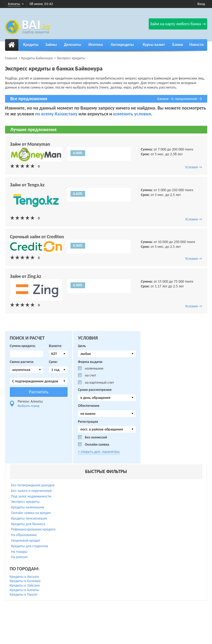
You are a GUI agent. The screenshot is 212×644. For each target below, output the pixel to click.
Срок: (53, 362)
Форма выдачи (90, 362)
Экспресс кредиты (25, 502)
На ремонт (20, 557)
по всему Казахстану (56, 114)
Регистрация (88, 422)
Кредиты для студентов (30, 546)
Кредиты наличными (28, 507)
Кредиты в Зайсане (25, 585)
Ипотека (95, 45)
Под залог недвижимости (31, 496)
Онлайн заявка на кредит (31, 513)
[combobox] (58, 354)
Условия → (194, 167)
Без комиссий (96, 437)
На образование (24, 535)
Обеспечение (89, 406)
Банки (178, 45)
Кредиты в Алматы (25, 590)
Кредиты (31, 45)
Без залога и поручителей (31, 491)
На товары (19, 552)
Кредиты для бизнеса (28, 524)
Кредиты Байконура (37, 58)
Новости (196, 45)
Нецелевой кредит (26, 540)
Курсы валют (154, 45)
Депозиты (72, 45)
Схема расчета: (22, 362)
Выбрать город (29, 406)
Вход (201, 4)
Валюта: (55, 346)
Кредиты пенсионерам (29, 518)
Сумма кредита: (23, 346)
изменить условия (132, 114)
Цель (82, 346)
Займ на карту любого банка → (178, 24)
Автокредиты (122, 45)
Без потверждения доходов (33, 485)
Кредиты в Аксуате (25, 577)
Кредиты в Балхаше (25, 581)
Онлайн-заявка (97, 445)
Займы (51, 45)
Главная (11, 58)
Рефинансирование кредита (33, 529)
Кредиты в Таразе (24, 594)
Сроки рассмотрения (95, 390)
